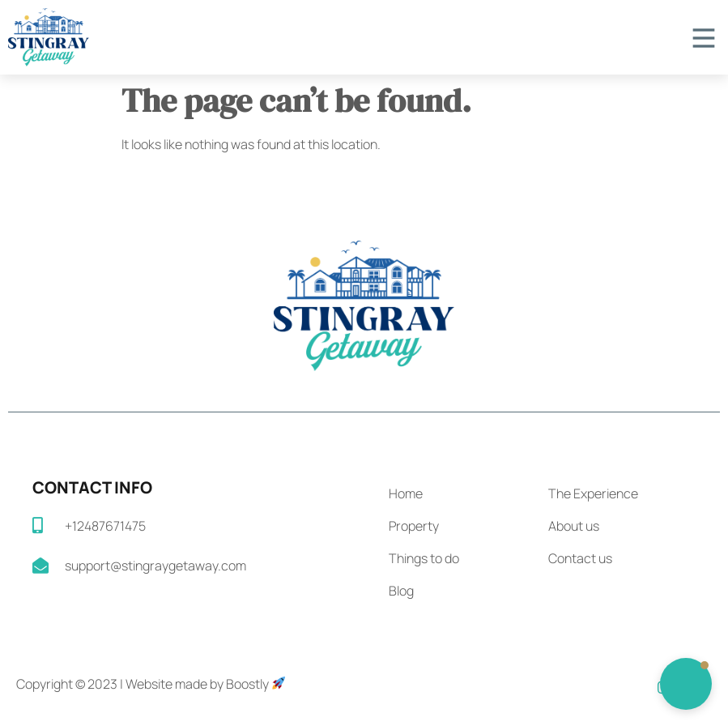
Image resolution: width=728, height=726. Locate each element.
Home (406, 493)
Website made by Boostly (205, 684)
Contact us (580, 558)
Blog (401, 591)
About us (574, 526)
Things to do (424, 558)
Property (414, 526)
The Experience (593, 493)
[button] (686, 684)
